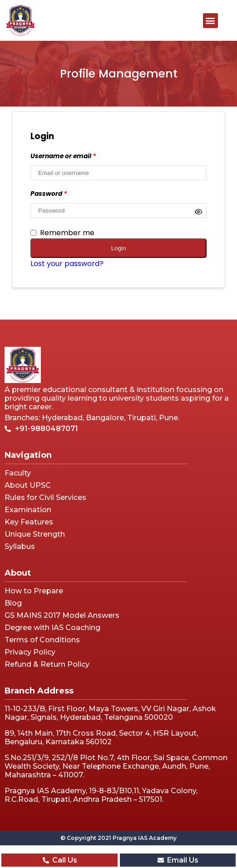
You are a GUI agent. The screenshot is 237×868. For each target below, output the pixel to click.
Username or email (63, 156)
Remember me (62, 233)
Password (49, 194)
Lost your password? (67, 264)
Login (119, 248)
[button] (210, 21)
